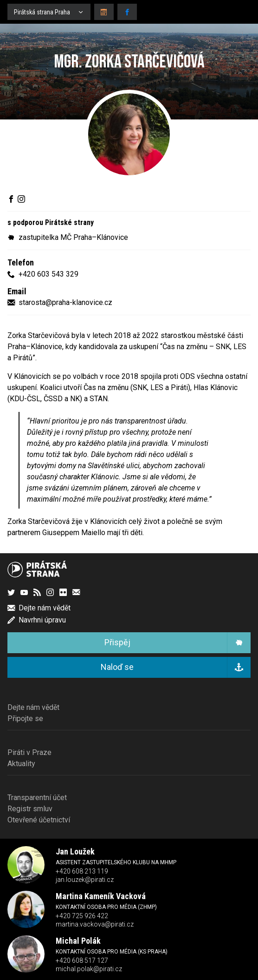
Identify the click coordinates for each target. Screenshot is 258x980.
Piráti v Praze (29, 752)
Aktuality (21, 764)
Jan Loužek (75, 851)
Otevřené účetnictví (39, 820)
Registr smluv (30, 809)
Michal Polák (78, 941)
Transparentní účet (37, 798)
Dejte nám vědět (33, 707)
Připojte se (25, 718)
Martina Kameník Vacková (101, 896)
